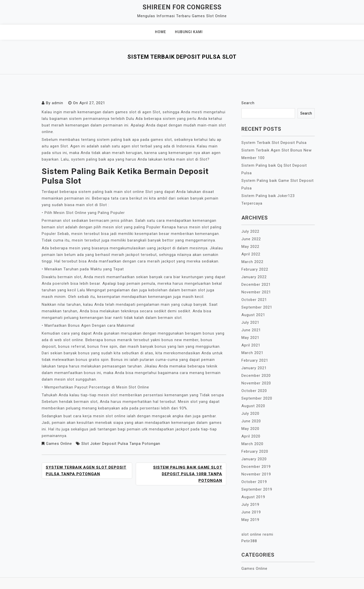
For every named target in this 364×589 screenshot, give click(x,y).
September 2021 (257, 307)
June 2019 (251, 512)
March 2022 (252, 262)
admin (58, 103)
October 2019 (254, 482)
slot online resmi (257, 534)
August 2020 (253, 406)
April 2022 (251, 254)
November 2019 (256, 474)
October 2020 (254, 391)
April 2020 (251, 436)
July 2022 (250, 231)
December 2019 (256, 467)
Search (248, 103)
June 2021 (251, 330)
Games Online (59, 444)
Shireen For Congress (182, 7)
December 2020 (256, 376)
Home (161, 32)
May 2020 (250, 429)
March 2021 (252, 353)
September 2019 (257, 489)
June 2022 (251, 239)
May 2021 (250, 338)
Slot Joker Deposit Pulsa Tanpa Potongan (121, 444)
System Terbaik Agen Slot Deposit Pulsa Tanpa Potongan (86, 471)
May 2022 (250, 247)
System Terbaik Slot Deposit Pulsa (274, 143)
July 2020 (250, 413)
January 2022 (254, 277)
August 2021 (253, 315)
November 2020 (256, 383)
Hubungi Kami (189, 32)
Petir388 (249, 541)
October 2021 (254, 300)
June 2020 (251, 421)
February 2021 (255, 360)
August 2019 (253, 497)
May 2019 (250, 520)
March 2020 (252, 444)
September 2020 (257, 398)
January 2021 (254, 368)
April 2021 (251, 345)
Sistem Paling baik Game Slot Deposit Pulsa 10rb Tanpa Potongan (188, 474)
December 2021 (256, 285)
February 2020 (255, 451)
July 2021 (250, 322)
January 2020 (254, 459)
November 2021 (256, 292)
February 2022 (255, 269)
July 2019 (250, 505)
